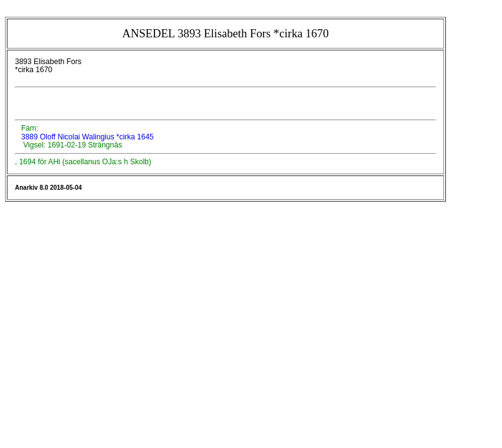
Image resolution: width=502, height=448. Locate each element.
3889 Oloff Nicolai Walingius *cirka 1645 (87, 137)
